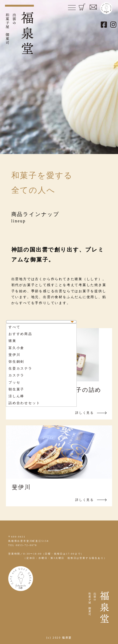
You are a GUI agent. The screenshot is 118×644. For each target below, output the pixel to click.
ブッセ (14, 382)
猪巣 (13, 341)
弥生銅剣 (16, 362)
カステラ (16, 375)
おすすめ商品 (20, 334)
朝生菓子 (16, 389)
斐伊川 (14, 355)
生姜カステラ (20, 368)
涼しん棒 (16, 396)
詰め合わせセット (24, 403)
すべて (14, 327)
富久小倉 (16, 348)
